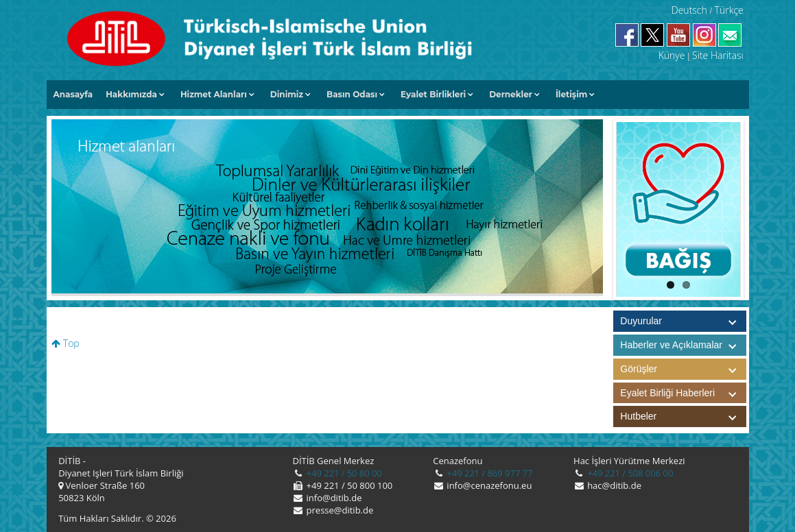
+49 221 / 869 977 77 (489, 473)
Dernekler (511, 94)
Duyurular (641, 321)
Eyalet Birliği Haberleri (683, 393)
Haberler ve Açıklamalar (683, 345)
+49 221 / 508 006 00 (629, 473)
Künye (672, 55)
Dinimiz (287, 94)
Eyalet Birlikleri (433, 94)
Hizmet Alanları (214, 94)
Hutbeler (683, 416)
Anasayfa (73, 94)
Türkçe (729, 10)
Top (66, 343)
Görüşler (683, 369)
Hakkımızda (131, 94)
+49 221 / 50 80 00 (343, 473)
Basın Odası (352, 94)
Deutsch (689, 10)
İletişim (572, 94)
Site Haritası (718, 55)
